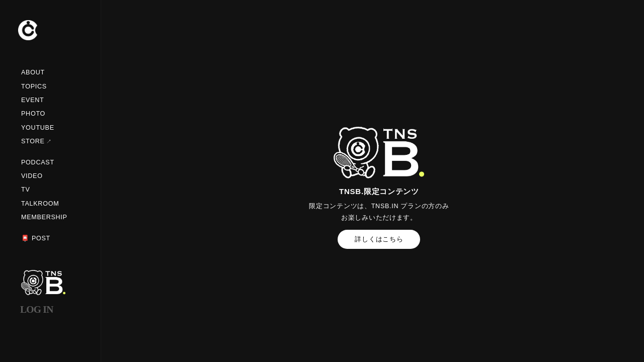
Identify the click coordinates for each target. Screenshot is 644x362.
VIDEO (32, 176)
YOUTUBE (38, 128)
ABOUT (33, 72)
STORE (33, 141)
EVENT (33, 100)
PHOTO (33, 114)
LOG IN (37, 309)
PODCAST (38, 162)
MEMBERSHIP (44, 217)
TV (26, 190)
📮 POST (36, 238)
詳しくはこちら (379, 239)
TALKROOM (40, 204)
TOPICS (34, 86)
